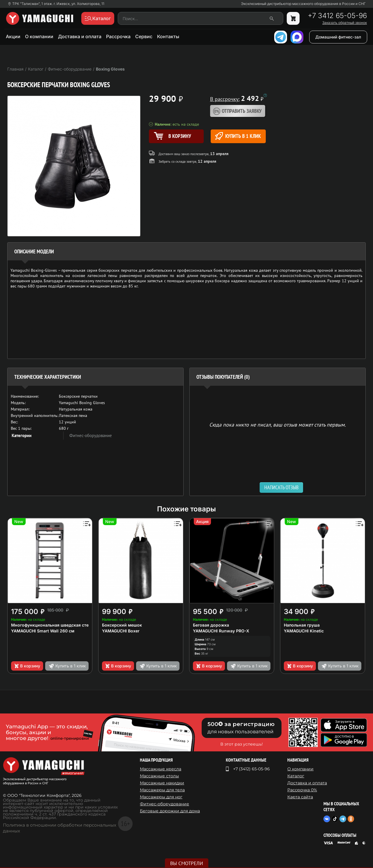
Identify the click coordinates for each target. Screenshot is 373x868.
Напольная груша (302, 625)
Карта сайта (300, 797)
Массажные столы (159, 776)
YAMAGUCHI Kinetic (304, 631)
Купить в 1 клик (238, 136)
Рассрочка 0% (302, 790)
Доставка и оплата (80, 36)
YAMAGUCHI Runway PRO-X (221, 631)
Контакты (168, 36)
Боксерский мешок (122, 625)
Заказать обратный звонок (345, 23)
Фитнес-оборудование (91, 435)
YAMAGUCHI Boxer (121, 631)
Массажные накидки (162, 783)
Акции (13, 36)
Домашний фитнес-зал (338, 37)
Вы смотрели (187, 863)
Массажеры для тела (162, 790)
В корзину (27, 666)
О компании (39, 36)
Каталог (296, 776)
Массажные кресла (161, 769)
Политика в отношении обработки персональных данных (60, 828)
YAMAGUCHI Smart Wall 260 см (43, 631)
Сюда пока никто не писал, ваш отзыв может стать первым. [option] (278, 424)
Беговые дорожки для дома (170, 811)
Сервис (144, 36)
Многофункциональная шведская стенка (53, 625)
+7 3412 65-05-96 (337, 16)
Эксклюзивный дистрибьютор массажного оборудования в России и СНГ (303, 4)
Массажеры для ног (161, 797)
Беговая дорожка (211, 625)
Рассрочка (118, 36)
